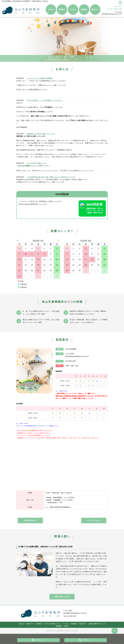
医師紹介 (62, 9)
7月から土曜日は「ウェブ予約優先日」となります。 (45, 100)
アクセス (73, 9)
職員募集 (59, 627)
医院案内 (84, 9)
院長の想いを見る (62, 598)
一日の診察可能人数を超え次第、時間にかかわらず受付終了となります (51, 177)
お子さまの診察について (27, 166)
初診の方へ (95, 9)
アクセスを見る (94, 521)
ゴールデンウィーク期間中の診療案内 (40, 78)
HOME (66, 627)
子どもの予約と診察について (37, 163)
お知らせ (51, 9)
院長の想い (83, 625)
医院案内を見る (30, 521)
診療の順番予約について (97, 625)
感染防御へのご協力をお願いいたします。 (41, 134)
